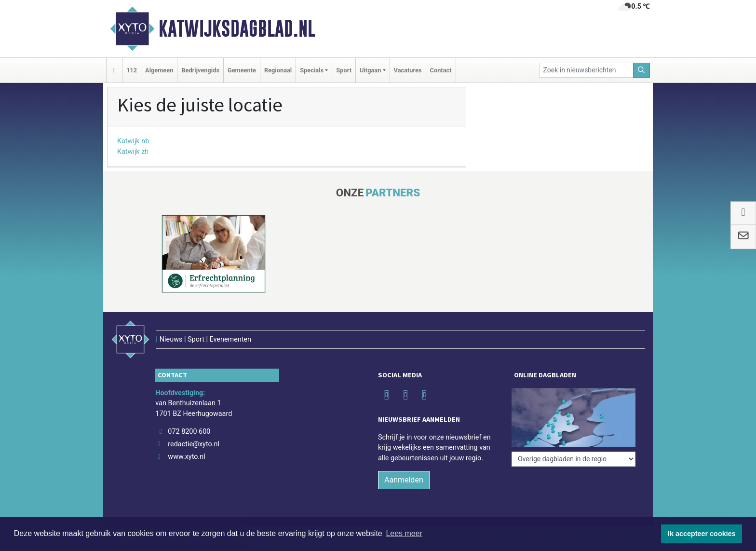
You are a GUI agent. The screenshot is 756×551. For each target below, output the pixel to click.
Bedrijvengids (200, 70)
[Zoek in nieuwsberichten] (586, 70)
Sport (344, 70)
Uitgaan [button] (370, 70)
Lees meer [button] (404, 533)
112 (132, 70)
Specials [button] (312, 70)
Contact (441, 70)
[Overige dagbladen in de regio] (574, 459)
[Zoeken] (642, 70)
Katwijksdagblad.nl (237, 28)
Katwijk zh (133, 152)
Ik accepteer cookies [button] (702, 534)
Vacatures (408, 70)
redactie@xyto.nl (194, 444)
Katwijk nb (133, 141)
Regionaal (278, 70)
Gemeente (242, 70)
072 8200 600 (189, 432)
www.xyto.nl (186, 457)
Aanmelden (404, 480)
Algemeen (159, 70)
